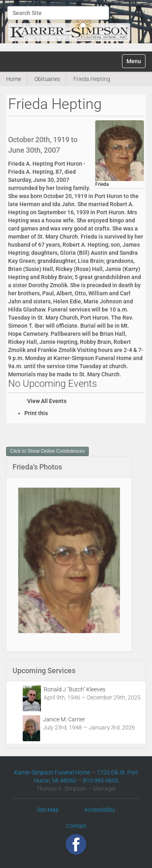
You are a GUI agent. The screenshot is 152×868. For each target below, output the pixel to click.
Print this (36, 413)
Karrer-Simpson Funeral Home (52, 772)
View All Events (47, 401)
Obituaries (47, 79)
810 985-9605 (101, 781)
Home (14, 79)
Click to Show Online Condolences (47, 451)
